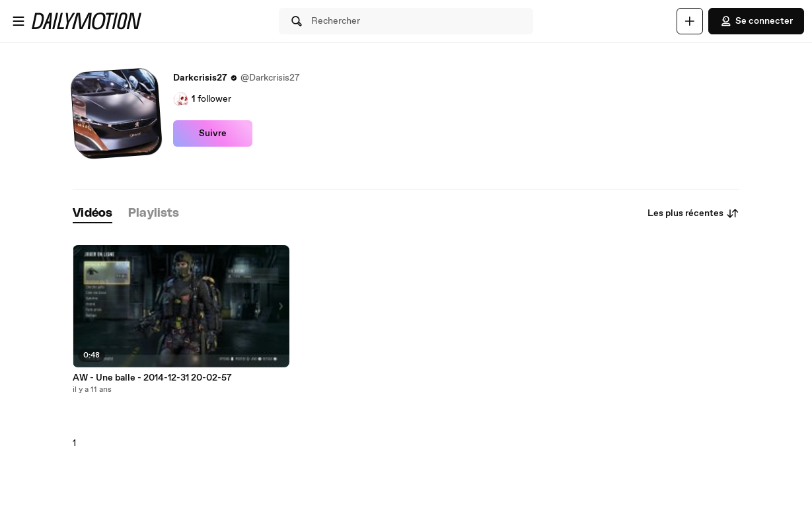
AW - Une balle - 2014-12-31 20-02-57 (152, 378)
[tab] (92, 214)
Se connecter (756, 21)
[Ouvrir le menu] (18, 21)
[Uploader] (690, 21)
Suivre (213, 133)
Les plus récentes (693, 213)
